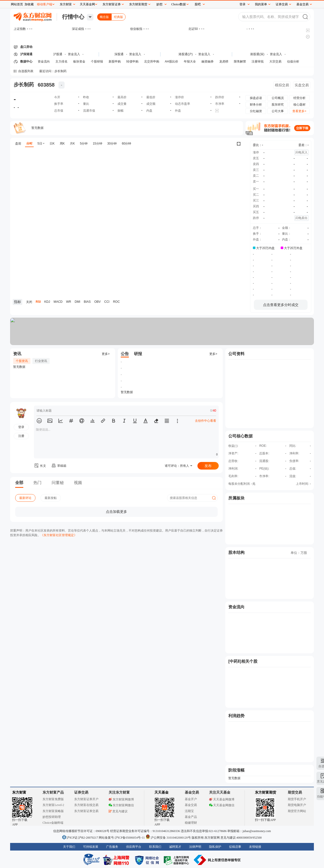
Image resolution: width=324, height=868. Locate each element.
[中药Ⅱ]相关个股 (243, 661)
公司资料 (236, 354)
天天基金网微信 (222, 805)
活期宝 (189, 811)
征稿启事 (235, 847)
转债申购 (132, 62)
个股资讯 (22, 361)
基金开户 (191, 799)
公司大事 (278, 111)
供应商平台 (134, 847)
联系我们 (155, 847)
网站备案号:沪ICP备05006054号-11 (122, 838)
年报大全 (190, 62)
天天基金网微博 (222, 799)
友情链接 (255, 847)
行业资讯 (41, 361)
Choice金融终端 (53, 823)
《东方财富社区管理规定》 (59, 535)
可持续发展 (91, 847)
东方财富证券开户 (86, 799)
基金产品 (191, 817)
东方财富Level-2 (53, 805)
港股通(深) (257, 54)
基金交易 (191, 805)
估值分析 (293, 62)
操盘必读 (256, 98)
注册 (21, 436)
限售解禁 (240, 62)
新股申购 (115, 62)
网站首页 (17, 4)
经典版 (118, 17)
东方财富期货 (266, 792)
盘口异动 (26, 47)
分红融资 (256, 111)
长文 (40, 466)
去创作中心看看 (206, 421)
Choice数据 (179, 4)
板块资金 (79, 62)
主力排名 (62, 62)
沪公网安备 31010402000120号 (168, 838)
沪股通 (58, 54)
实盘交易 (302, 85)
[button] (39, 421)
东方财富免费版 (53, 799)
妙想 (159, 4)
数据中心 (26, 62)
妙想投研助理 (52, 817)
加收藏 (29, 4)
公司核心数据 (240, 436)
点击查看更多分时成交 (281, 305)
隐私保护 (215, 847)
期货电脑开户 (297, 805)
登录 (242, 4)
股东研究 (278, 105)
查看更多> (299, 111)
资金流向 (44, 62)
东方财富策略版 (53, 811)
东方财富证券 (112, 4)
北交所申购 (152, 62)
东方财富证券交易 (86, 811)
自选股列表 (26, 71)
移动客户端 (45, 4)
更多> (106, 354)
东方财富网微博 (121, 799)
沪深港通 (26, 54)
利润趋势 (236, 716)
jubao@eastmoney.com (257, 831)
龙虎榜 (224, 62)
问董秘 (58, 483)
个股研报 (97, 62)
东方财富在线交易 (86, 805)
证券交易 (282, 4)
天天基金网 (87, 4)
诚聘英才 (175, 847)
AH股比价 (171, 62)
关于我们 (69, 847)
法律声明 (195, 847)
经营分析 (299, 98)
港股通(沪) (186, 54)
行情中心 (73, 17)
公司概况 (278, 98)
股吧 (198, 4)
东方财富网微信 (121, 805)
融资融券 (208, 62)
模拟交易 (282, 85)
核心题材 (299, 105)
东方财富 (19, 792)
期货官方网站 (297, 811)
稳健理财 (191, 823)
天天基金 (161, 792)
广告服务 (112, 847)
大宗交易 (275, 62)
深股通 (119, 54)
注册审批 (258, 62)
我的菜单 (261, 4)
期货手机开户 (297, 799)
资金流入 (74, 54)
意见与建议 (118, 811)
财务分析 (256, 105)
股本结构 (236, 552)
